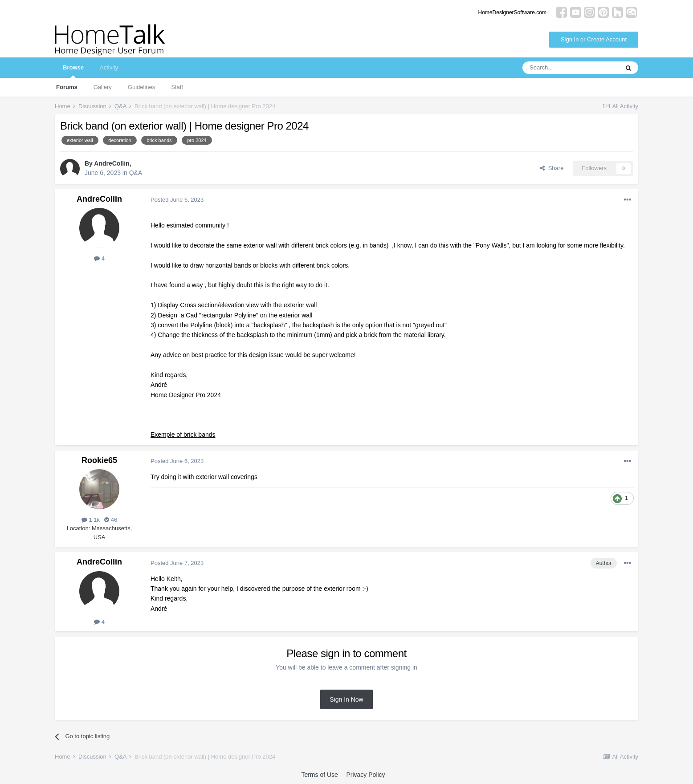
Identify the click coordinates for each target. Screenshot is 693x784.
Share (552, 168)
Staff (177, 87)
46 (111, 520)
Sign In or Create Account (594, 39)
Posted (177, 200)
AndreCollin (112, 163)
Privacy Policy (365, 775)
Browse (73, 71)
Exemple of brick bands (183, 435)
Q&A (136, 173)
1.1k (91, 520)
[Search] (571, 68)
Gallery (103, 87)
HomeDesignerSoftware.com (512, 12)
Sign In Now (346, 699)
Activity (109, 67)
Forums (67, 87)
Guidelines (141, 87)
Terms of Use (319, 775)
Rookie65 (99, 460)
